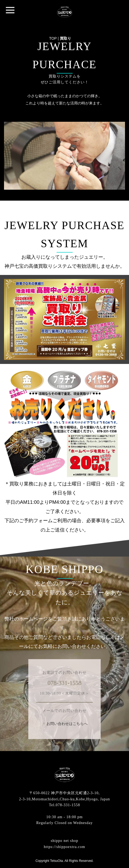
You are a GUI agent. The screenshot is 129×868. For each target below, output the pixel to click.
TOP (53, 38)
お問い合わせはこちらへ (65, 724)
